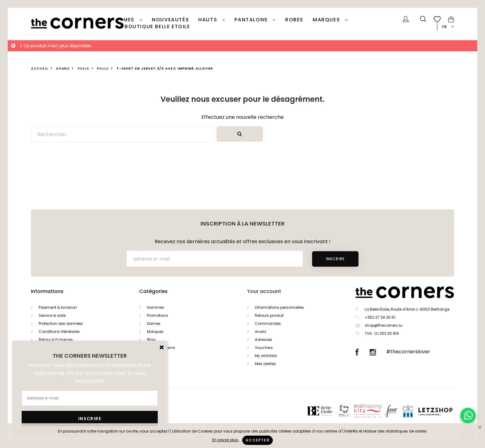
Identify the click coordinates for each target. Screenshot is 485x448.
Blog (151, 340)
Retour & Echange (56, 340)
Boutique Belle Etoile (157, 27)
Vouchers (264, 348)
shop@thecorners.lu (384, 325)
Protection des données (61, 323)
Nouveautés (170, 20)
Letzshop (443, 411)
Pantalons (252, 20)
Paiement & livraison (58, 307)
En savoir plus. (226, 440)
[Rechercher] (123, 134)
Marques (327, 20)
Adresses (264, 340)
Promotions (158, 315)
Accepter (258, 440)
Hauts (209, 20)
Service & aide (52, 315)
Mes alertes (265, 364)
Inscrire (335, 259)
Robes (294, 20)
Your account (264, 291)
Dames (126, 20)
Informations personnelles (279, 307)
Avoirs (261, 332)
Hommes (156, 307)
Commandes (268, 323)
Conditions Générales (59, 332)
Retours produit (269, 315)
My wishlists (266, 356)
